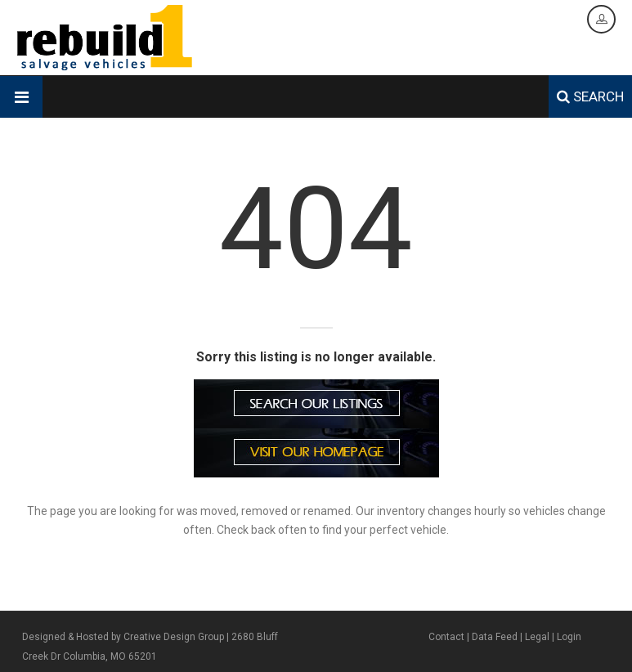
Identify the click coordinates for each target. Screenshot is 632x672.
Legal (537, 637)
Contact (446, 637)
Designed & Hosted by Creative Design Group (123, 637)
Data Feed (495, 637)
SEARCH (590, 96)
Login (569, 637)
